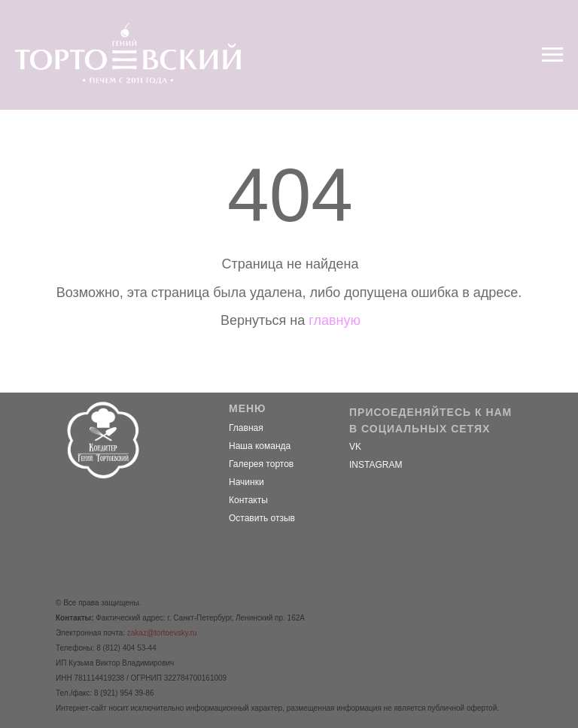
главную (335, 320)
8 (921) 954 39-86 (124, 693)
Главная (246, 428)
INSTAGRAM (376, 465)
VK (355, 447)
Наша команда (260, 446)
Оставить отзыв (262, 518)
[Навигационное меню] (552, 55)
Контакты (248, 500)
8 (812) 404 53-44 (126, 648)
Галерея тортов (261, 464)
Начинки (246, 482)
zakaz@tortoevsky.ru (162, 633)
